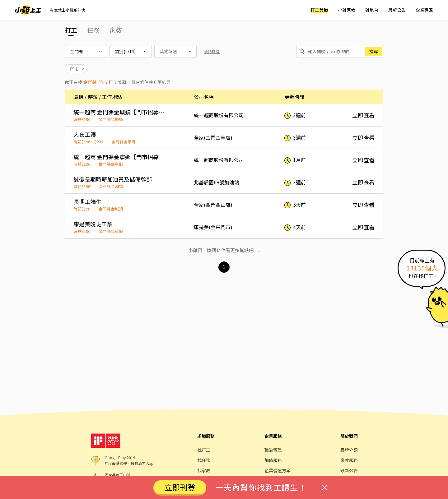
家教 (116, 30)
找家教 (204, 470)
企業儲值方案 (278, 470)
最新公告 (397, 10)
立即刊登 (180, 487)
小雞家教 (347, 10)
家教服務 (349, 460)
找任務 (204, 460)
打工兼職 (319, 10)
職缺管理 (273, 450)
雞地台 (372, 10)
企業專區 (424, 10)
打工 (71, 30)
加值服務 (273, 460)
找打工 (204, 450)
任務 (93, 30)
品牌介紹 (349, 450)
